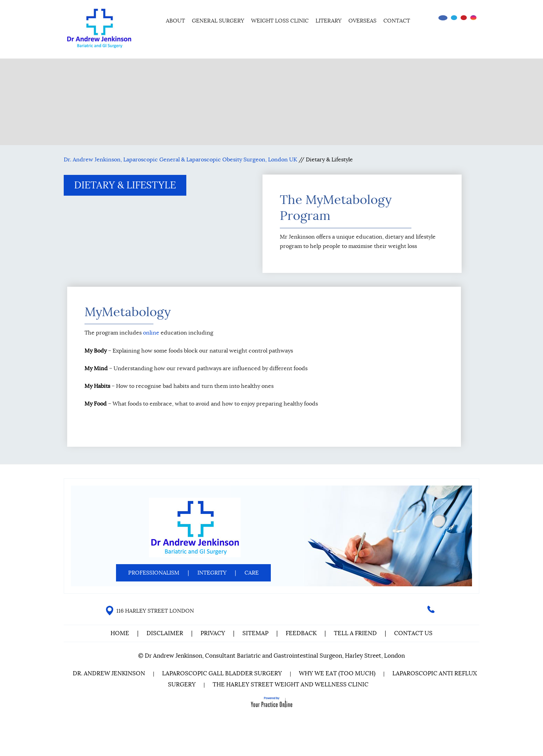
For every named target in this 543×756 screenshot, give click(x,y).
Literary (328, 21)
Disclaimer (166, 633)
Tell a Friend (355, 633)
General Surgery (218, 21)
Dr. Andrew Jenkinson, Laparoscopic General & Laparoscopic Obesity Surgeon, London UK (180, 160)
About (175, 21)
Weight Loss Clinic (280, 21)
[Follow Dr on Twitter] (454, 18)
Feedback (301, 633)
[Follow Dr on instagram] (473, 18)
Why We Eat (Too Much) (337, 673)
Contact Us (413, 633)
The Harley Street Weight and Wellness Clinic (291, 684)
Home (153, 20)
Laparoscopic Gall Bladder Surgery (222, 673)
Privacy (213, 633)
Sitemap (255, 633)
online (151, 333)
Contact (397, 21)
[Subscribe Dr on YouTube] (464, 18)
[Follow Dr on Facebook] (443, 18)
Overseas (362, 21)
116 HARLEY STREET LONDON (155, 611)
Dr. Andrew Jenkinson (109, 673)
